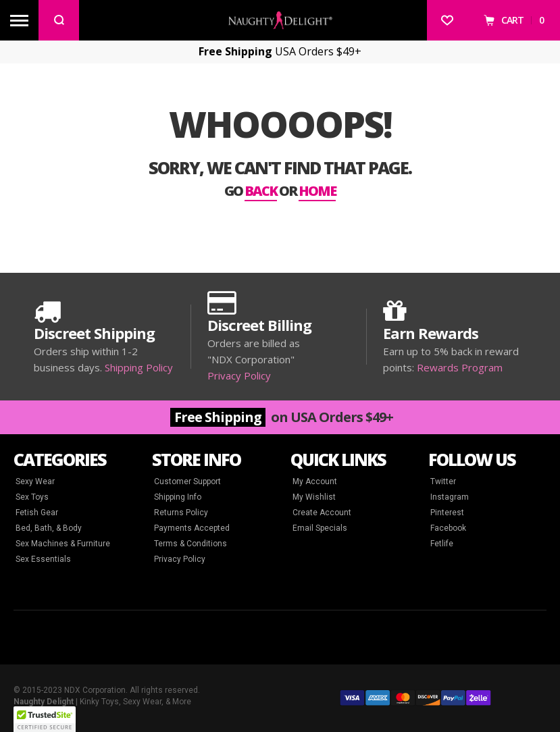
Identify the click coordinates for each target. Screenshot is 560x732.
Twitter (443, 481)
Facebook (448, 528)
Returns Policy (181, 513)
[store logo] (280, 20)
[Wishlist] (447, 20)
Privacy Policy (239, 375)
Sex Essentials (43, 559)
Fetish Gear (37, 513)
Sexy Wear (35, 481)
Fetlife (442, 544)
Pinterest (447, 513)
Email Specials (320, 528)
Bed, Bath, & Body (49, 528)
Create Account (322, 513)
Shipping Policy (139, 367)
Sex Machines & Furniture (63, 544)
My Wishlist (314, 497)
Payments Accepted (192, 528)
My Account (315, 481)
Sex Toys (32, 497)
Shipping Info (178, 497)
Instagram (450, 497)
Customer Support (187, 481)
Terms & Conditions (190, 544)
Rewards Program (460, 367)
